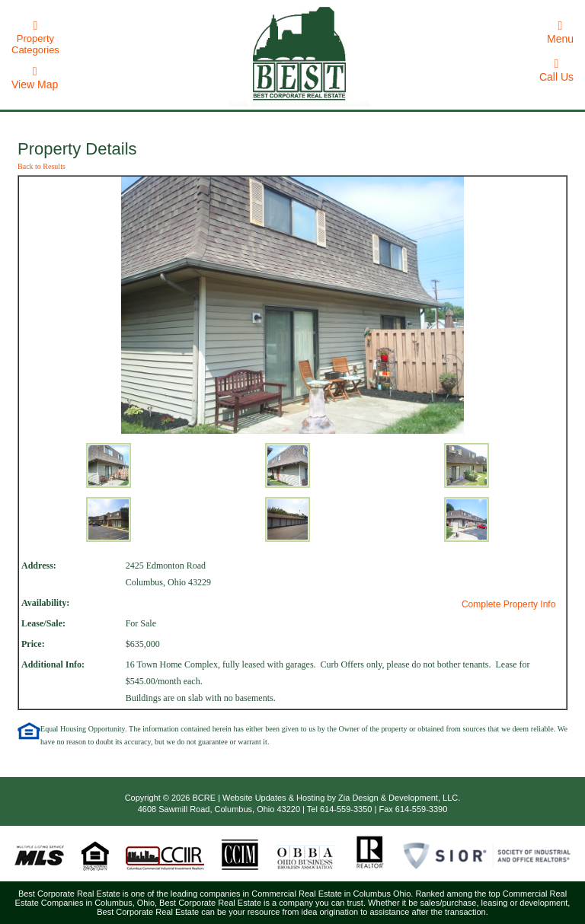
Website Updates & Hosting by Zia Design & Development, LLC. (341, 798)
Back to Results (42, 166)
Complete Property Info (508, 604)
